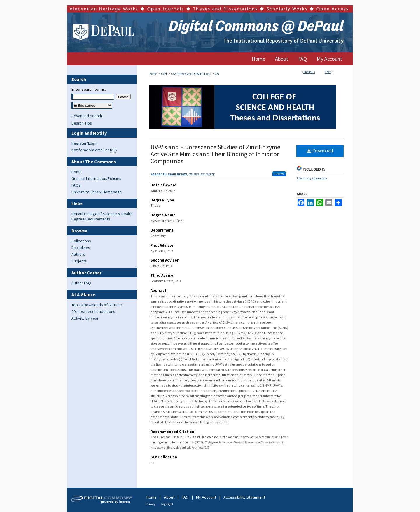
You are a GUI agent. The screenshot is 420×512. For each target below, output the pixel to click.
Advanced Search (87, 116)
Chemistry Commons (312, 178)
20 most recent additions (93, 311)
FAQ (185, 497)
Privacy (151, 504)
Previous (309, 72)
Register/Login (84, 143)
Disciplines (81, 248)
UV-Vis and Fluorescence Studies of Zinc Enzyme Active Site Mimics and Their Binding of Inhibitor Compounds (215, 154)
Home (153, 74)
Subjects (79, 261)
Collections (81, 241)
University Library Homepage (97, 192)
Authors (78, 254)
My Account (206, 497)
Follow (279, 174)
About (169, 497)
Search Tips (82, 123)
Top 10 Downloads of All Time (97, 305)
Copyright (167, 504)
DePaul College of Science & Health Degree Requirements (102, 216)
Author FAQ (81, 283)
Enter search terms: (89, 89)
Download (320, 151)
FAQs (76, 185)
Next (328, 72)
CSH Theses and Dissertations (191, 74)
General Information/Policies (96, 178)
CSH (164, 74)
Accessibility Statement (244, 497)
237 (217, 74)
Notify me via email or (94, 150)
